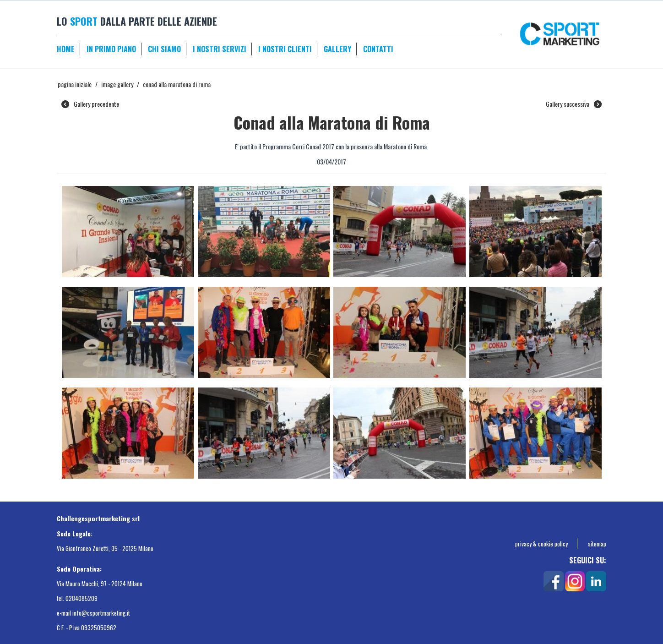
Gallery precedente (90, 104)
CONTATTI (378, 49)
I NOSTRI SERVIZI (220, 49)
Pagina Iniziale (75, 84)
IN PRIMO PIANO (111, 49)
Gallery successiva (574, 104)
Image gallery (117, 84)
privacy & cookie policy (541, 544)
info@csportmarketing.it (101, 613)
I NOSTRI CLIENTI (285, 49)
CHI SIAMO (164, 49)
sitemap (597, 544)
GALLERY (337, 49)
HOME (66, 49)
